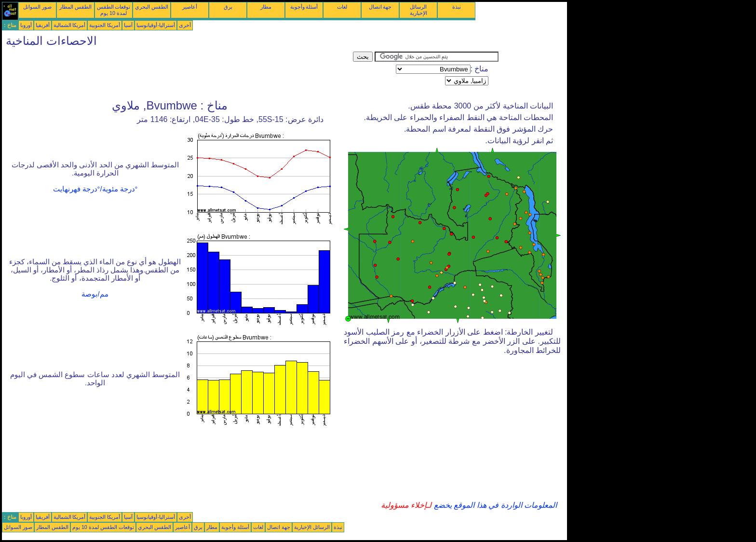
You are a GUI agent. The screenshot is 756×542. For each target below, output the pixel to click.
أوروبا (26, 25)
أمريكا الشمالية (70, 25)
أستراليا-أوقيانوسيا (156, 25)
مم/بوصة (95, 294)
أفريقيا (43, 25)
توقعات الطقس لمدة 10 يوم (114, 10)
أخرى (185, 25)
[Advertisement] (177, 73)
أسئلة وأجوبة (304, 7)
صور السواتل (37, 7)
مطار (266, 7)
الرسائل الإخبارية (418, 10)
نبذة (457, 7)
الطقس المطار (75, 7)
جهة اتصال (380, 7)
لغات (342, 7)
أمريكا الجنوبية (105, 25)
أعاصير (190, 7)
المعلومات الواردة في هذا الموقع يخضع (494, 505)
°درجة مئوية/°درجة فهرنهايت (95, 189)
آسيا (128, 25)
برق (228, 7)
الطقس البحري (152, 7)
